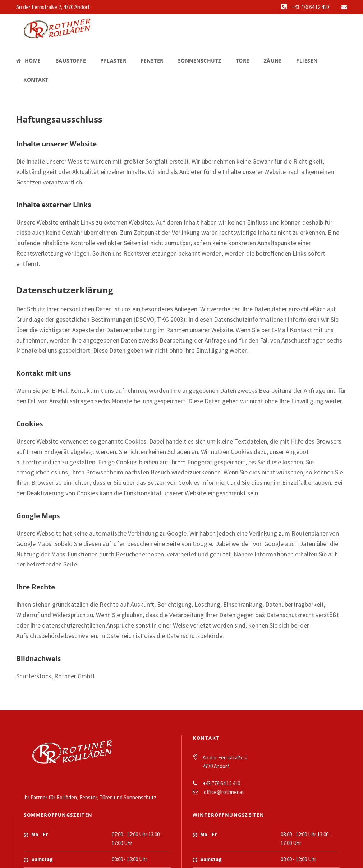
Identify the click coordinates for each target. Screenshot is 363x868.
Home (29, 61)
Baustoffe (71, 61)
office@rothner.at (224, 792)
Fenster (152, 61)
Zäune (273, 61)
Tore (243, 61)
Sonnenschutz (200, 61)
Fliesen (307, 61)
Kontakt (36, 80)
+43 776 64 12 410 (310, 7)
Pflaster (113, 61)
